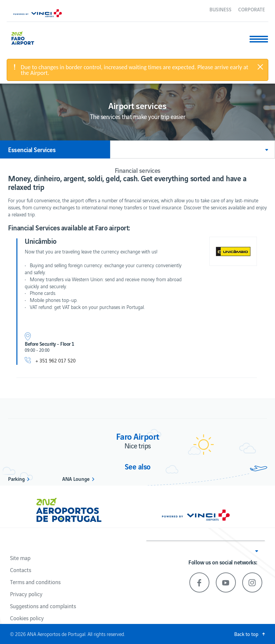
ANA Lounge (76, 478)
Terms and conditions (35, 582)
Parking (16, 478)
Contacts (21, 570)
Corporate (252, 9)
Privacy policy (26, 594)
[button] (193, 149)
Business (220, 9)
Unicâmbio (41, 241)
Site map (20, 558)
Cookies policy (27, 618)
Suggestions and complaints (43, 606)
